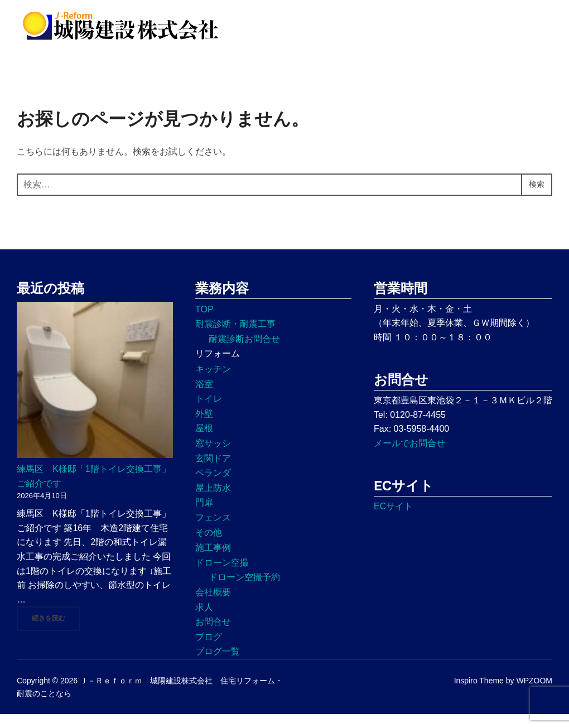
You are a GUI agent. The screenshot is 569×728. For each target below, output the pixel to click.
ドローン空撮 (222, 576)
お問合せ (213, 635)
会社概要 (213, 606)
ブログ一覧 (218, 665)
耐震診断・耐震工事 (235, 338)
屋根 (204, 442)
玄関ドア (213, 472)
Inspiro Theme (479, 695)
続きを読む (56, 631)
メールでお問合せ (409, 457)
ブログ (209, 650)
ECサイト (393, 520)
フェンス (213, 531)
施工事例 (213, 561)
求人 (204, 621)
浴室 (204, 397)
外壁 (204, 427)
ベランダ (213, 487)
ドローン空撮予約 (244, 591)
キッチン (213, 382)
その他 (209, 546)
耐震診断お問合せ (244, 352)
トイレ (209, 413)
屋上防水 (213, 501)
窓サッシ (213, 457)
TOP (204, 323)
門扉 (204, 516)
